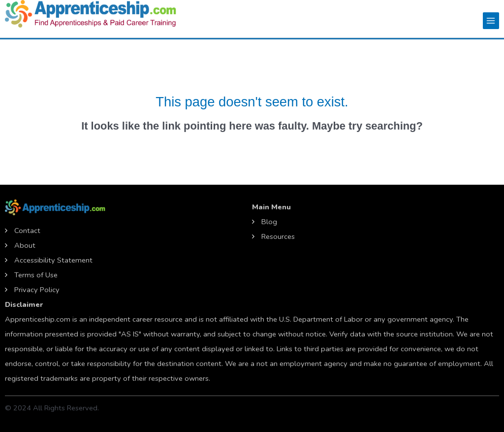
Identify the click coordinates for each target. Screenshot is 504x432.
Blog (269, 222)
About (25, 245)
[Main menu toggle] (491, 20)
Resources (278, 236)
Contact (27, 231)
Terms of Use (36, 275)
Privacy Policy (37, 290)
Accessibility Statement (53, 260)
